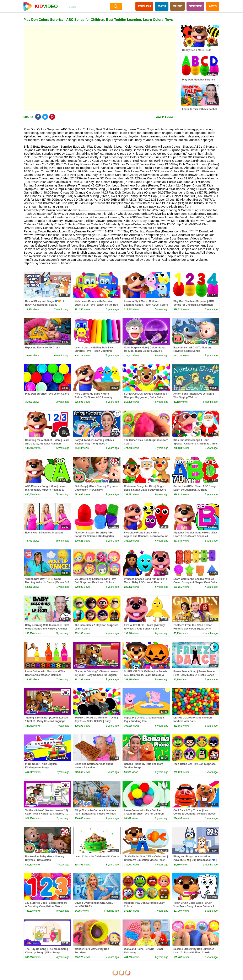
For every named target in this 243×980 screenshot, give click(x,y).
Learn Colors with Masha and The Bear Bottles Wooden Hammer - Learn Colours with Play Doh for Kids (47, 675)
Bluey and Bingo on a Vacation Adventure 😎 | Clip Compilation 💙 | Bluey (195, 860)
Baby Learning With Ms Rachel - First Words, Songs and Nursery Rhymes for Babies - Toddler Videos (47, 629)
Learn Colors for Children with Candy (97, 857)
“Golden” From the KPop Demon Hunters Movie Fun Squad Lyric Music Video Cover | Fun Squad (193, 629)
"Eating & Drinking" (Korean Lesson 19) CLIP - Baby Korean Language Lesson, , (47, 721)
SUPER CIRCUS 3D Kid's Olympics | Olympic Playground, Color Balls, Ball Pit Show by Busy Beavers (145, 397)
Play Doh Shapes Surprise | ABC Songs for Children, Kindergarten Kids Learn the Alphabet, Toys (94, 536)
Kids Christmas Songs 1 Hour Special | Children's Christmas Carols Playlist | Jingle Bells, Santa (196, 444)
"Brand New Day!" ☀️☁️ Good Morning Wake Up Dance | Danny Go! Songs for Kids (47, 583)
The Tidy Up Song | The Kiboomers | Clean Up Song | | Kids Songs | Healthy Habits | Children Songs (47, 953)
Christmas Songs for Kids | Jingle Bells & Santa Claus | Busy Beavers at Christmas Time (145, 490)
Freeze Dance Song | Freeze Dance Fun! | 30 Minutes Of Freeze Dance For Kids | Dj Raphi (194, 675)
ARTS (213, 6)
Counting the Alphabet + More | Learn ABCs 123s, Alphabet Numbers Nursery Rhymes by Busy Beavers (47, 444)
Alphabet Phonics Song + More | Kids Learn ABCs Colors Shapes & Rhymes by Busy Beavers (196, 536)
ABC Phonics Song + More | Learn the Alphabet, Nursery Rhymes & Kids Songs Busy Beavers (45, 490)
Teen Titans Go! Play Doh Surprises (195, 764)
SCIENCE (195, 6)
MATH (162, 6)
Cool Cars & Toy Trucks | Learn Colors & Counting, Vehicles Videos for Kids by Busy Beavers (195, 814)
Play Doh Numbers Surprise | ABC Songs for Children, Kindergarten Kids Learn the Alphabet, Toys (194, 305)
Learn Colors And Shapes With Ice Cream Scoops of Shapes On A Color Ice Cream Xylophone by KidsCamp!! (195, 583)
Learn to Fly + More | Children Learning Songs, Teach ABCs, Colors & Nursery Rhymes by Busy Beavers (146, 305)
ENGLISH (144, 6)
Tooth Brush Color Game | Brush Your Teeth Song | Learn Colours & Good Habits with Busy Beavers (194, 906)
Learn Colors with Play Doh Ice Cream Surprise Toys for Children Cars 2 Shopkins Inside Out (144, 814)
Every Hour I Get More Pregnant (44, 533)
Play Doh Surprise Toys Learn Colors (47, 394)
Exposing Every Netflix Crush (43, 348)
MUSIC (177, 6)
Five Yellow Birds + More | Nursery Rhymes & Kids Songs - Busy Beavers (144, 629)
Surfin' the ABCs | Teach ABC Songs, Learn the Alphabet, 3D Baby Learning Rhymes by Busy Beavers (195, 490)
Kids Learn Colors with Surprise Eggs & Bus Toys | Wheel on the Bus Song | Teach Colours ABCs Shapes (96, 305)
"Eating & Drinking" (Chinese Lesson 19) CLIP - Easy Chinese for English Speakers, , (96, 675)
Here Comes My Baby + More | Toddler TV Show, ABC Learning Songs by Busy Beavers (94, 397)
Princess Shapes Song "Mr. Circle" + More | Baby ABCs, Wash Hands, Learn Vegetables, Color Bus (146, 583)
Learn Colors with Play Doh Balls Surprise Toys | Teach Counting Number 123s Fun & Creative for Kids (97, 351)
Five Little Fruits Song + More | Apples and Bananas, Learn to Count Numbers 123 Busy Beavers (146, 536)
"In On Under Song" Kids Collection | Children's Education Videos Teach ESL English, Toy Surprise (146, 860)
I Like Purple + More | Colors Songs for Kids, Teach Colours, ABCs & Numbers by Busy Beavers (145, 351)
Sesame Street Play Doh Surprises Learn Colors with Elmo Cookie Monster (194, 953)
